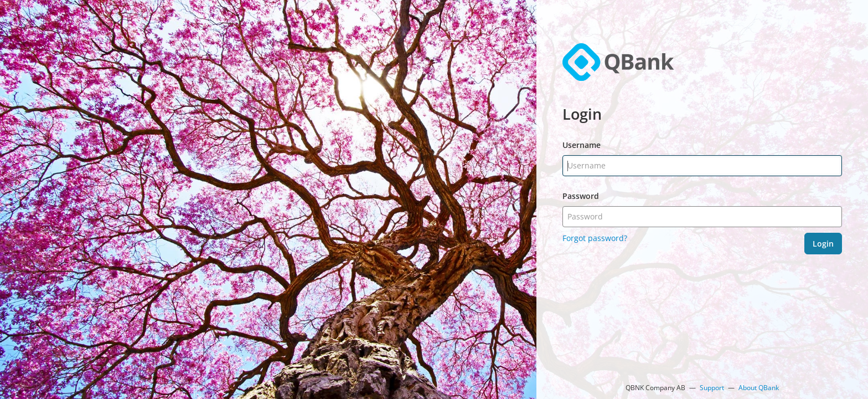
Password (581, 196)
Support (712, 388)
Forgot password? (595, 238)
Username (582, 145)
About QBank (759, 388)
